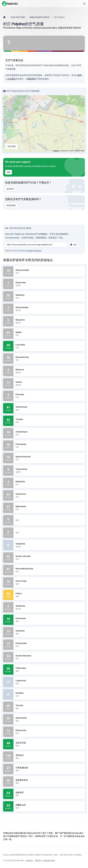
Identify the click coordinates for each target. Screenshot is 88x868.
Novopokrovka (49, 357)
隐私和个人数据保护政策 (45, 860)
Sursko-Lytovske (49, 556)
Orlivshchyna (49, 432)
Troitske (49, 419)
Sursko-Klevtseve (49, 656)
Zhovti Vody (49, 581)
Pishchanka (49, 444)
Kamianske (49, 618)
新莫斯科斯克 (49, 780)
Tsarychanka (49, 469)
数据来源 (56, 151)
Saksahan (49, 295)
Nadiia (49, 332)
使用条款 (31, 251)
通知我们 (32, 79)
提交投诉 (10, 189)
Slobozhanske (49, 307)
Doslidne (49, 693)
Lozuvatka (49, 345)
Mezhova (49, 370)
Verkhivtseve (49, 407)
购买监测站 (11, 205)
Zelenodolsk (49, 718)
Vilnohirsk (49, 631)
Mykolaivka (49, 506)
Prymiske (49, 395)
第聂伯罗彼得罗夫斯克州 (39, 17)
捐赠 (9, 172)
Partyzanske (49, 643)
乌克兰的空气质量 (18, 17)
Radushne (49, 320)
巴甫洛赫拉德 (49, 768)
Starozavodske (49, 270)
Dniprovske (49, 283)
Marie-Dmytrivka (49, 457)
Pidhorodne (49, 668)
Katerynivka (49, 730)
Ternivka (49, 706)
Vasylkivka (49, 544)
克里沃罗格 (49, 743)
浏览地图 (12, 146)
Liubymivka (49, 681)
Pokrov (49, 594)
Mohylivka (49, 482)
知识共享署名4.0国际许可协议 (35, 855)
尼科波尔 (49, 755)
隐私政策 (38, 251)
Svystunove (49, 494)
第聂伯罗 (49, 793)
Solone (49, 382)
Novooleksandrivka (49, 569)
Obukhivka (49, 606)
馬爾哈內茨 (49, 805)
